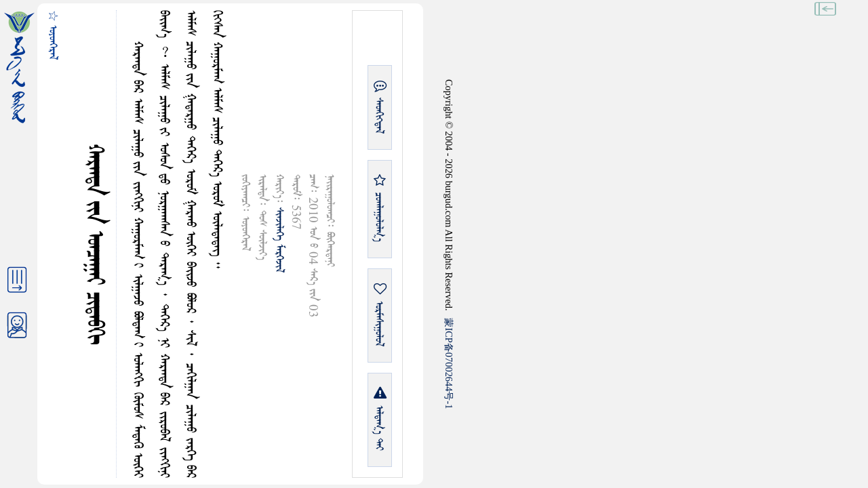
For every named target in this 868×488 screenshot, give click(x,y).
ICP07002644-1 (449, 363)
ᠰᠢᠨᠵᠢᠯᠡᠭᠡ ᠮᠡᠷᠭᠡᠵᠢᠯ (279, 240)
